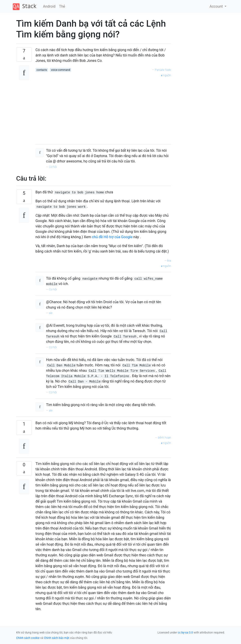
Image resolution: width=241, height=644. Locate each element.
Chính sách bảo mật (56, 638)
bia (169, 260)
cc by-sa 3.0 (185, 632)
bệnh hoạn (164, 438)
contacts (42, 70)
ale (51, 313)
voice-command (61, 70)
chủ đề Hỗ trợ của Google (112, 237)
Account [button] (217, 6)
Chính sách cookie (28, 638)
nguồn (166, 75)
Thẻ (62, 6)
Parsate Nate (163, 70)
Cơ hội (53, 167)
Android (49, 6)
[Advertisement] (103, 109)
